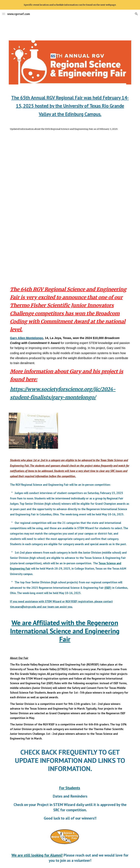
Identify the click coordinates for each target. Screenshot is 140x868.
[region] (70, 5)
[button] (4, 14)
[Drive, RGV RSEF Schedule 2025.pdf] (70, 208)
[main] (70, 105)
